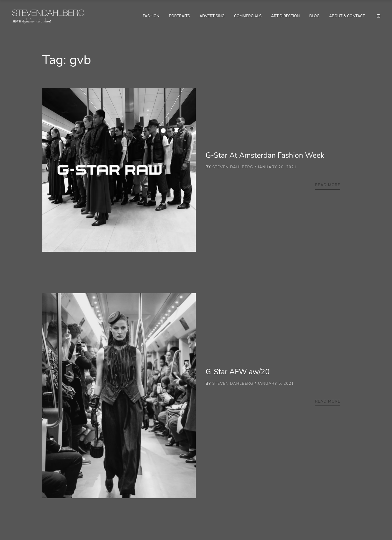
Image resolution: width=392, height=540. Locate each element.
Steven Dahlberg (233, 167)
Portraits (179, 16)
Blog (314, 16)
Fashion (151, 16)
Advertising (212, 16)
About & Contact (347, 16)
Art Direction (285, 16)
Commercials (248, 16)
